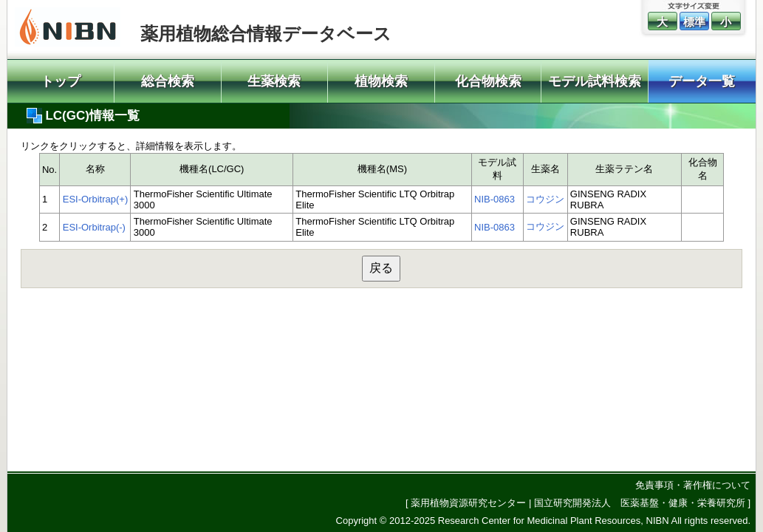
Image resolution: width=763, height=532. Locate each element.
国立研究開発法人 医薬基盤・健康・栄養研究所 (640, 503)
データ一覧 (702, 81)
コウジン (545, 199)
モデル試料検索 (595, 81)
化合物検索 (488, 81)
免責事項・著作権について (693, 485)
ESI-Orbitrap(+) (96, 199)
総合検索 (168, 81)
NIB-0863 (495, 199)
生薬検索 (274, 81)
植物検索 (381, 81)
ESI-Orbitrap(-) (94, 227)
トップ (61, 81)
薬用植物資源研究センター (468, 503)
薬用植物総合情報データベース (266, 34)
